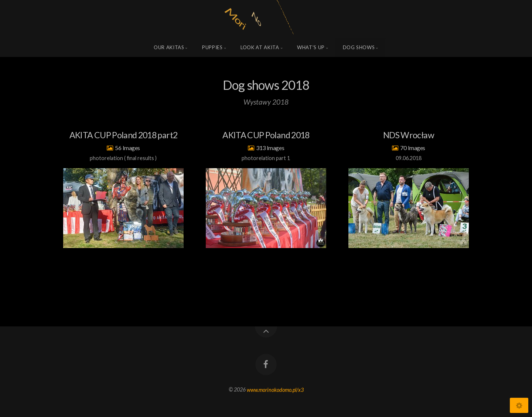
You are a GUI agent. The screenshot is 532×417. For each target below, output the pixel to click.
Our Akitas (169, 47)
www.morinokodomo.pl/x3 (275, 389)
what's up (311, 47)
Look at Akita (260, 47)
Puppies (212, 47)
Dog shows (359, 47)
